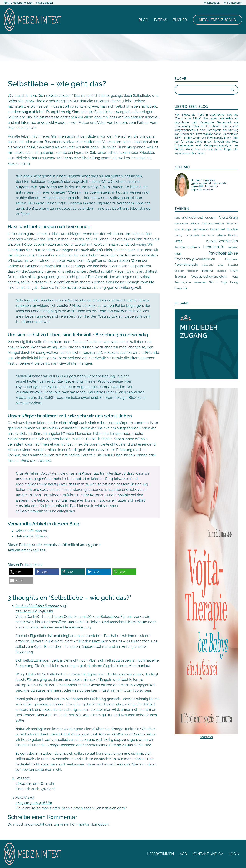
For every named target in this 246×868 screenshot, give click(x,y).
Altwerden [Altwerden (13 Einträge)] (211, 218)
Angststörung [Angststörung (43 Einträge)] (228, 217)
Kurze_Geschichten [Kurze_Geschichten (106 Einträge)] (222, 241)
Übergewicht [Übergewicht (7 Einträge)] (181, 288)
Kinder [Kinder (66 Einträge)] (233, 235)
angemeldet (34, 824)
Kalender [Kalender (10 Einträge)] (221, 235)
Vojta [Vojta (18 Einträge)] (235, 277)
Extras (160, 20)
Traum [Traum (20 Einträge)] (234, 271)
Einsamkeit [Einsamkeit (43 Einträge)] (218, 229)
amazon (206, 737)
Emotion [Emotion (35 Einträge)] (232, 229)
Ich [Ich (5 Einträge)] (213, 236)
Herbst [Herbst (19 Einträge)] (206, 235)
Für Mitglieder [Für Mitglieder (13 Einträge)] (192, 235)
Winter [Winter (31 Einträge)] (214, 282)
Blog (143, 20)
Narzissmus (92, 353)
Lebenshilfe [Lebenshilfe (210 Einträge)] (214, 247)
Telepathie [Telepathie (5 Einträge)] (222, 271)
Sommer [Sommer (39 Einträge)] (207, 271)
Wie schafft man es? (32, 531)
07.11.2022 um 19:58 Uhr (34, 611)
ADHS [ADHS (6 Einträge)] (177, 218)
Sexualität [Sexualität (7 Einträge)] (233, 265)
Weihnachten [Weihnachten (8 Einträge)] (200, 283)
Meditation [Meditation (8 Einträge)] (233, 247)
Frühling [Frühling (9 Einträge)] (178, 235)
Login (234, 854)
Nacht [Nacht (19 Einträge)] (178, 254)
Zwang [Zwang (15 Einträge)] (234, 282)
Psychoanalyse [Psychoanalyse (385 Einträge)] (223, 253)
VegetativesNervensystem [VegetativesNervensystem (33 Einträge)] (209, 277)
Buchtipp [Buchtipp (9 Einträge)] (186, 230)
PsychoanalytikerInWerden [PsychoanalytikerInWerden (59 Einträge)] (195, 259)
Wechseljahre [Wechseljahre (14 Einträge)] (183, 282)
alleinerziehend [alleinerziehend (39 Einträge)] (192, 217)
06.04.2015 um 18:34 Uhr (35, 783)
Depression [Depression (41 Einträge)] (201, 229)
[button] (21, 572)
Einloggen (212, 3)
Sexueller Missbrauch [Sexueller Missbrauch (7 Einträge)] (186, 271)
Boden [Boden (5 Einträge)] (177, 230)
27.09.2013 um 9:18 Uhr (34, 803)
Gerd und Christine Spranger (37, 606)
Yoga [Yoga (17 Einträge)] (224, 282)
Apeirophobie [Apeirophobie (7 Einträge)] (181, 224)
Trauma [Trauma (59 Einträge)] (180, 276)
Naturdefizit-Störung (32, 536)
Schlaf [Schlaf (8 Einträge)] (221, 265)
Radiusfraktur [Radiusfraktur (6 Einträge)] (208, 265)
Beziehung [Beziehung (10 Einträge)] (232, 224)
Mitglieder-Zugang (217, 20)
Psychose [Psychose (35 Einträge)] (232, 259)
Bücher (180, 20)
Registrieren (233, 3)
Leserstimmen (161, 854)
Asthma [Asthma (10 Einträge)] (195, 224)
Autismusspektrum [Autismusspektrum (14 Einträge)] (213, 223)
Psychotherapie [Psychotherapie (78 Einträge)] (186, 265)
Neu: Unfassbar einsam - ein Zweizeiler (29, 3)
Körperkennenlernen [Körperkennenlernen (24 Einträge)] (187, 247)
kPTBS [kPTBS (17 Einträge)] (178, 241)
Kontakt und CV (208, 854)
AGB (183, 854)
